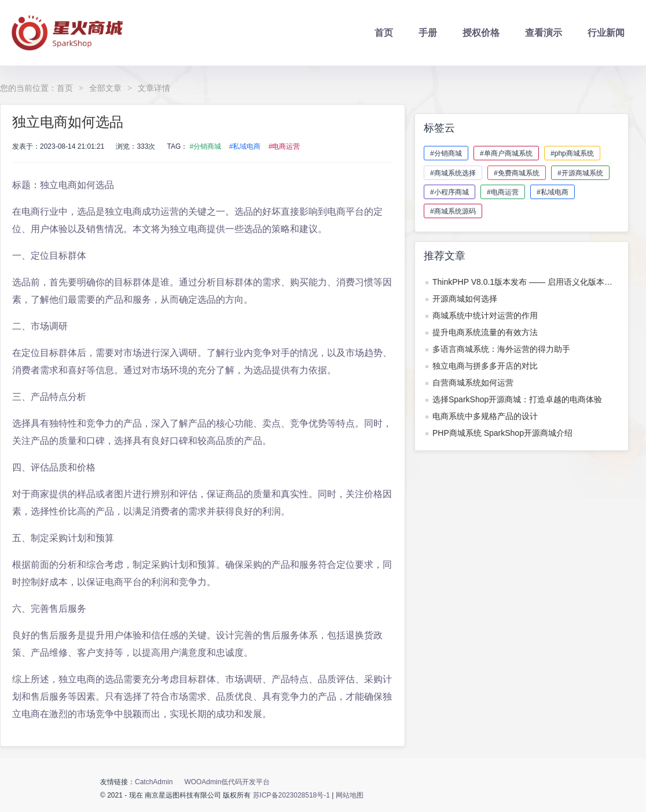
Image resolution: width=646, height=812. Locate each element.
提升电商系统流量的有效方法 (485, 332)
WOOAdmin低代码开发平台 (227, 782)
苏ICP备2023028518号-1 (293, 795)
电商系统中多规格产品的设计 (485, 416)
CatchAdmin (154, 782)
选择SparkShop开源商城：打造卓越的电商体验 (517, 399)
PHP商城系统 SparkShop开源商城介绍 (502, 433)
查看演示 (544, 33)
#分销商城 (206, 146)
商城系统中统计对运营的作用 (485, 315)
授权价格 (481, 33)
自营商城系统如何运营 (473, 383)
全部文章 (105, 88)
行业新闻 (606, 33)
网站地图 (350, 795)
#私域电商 (245, 146)
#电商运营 (285, 146)
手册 (428, 33)
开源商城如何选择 (465, 299)
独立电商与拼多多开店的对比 (485, 366)
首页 (384, 33)
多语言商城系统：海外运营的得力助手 (501, 349)
